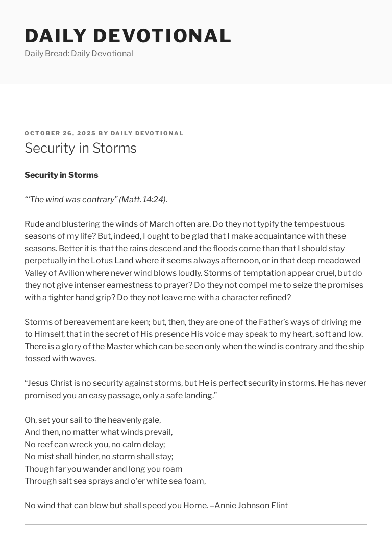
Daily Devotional (129, 36)
